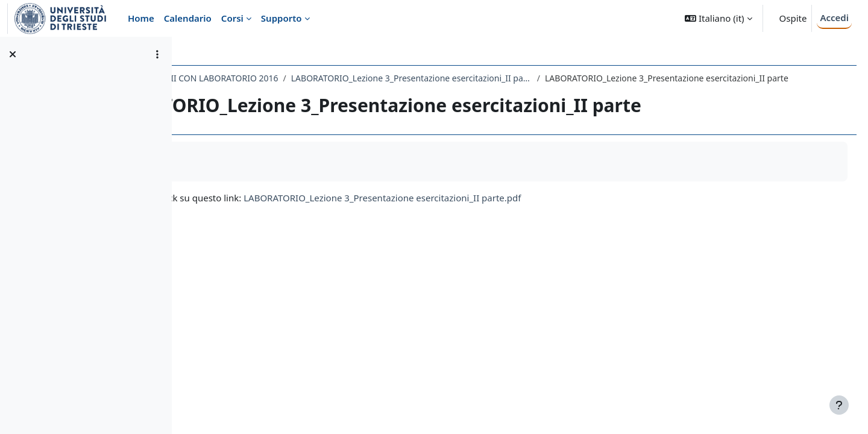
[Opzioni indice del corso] (157, 54)
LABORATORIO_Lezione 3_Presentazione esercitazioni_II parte (553, 78)
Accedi (834, 17)
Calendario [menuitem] (188, 18)
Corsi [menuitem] (232, 18)
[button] (718, 18)
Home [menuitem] (141, 18)
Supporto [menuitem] (281, 18)
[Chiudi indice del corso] (13, 54)
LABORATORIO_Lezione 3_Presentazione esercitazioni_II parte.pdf (524, 210)
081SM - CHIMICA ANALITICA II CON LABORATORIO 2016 (307, 78)
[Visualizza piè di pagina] (839, 405)
